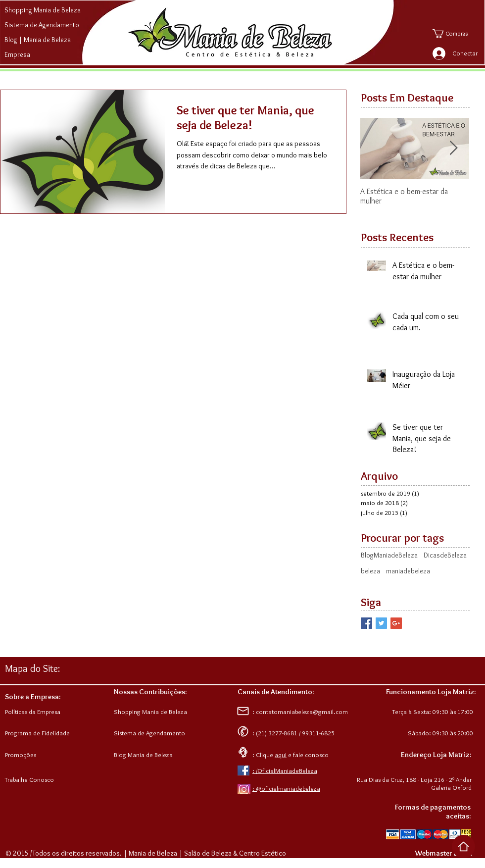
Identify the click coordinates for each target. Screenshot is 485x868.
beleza (370, 571)
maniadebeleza (408, 571)
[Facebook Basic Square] (366, 623)
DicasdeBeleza (445, 555)
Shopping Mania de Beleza (43, 10)
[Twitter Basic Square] (381, 623)
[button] (457, 34)
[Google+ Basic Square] (396, 623)
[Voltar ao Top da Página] (463, 846)
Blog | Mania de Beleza (38, 40)
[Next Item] (453, 148)
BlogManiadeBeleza (389, 555)
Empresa (17, 54)
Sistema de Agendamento (42, 25)
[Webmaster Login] (443, 854)
